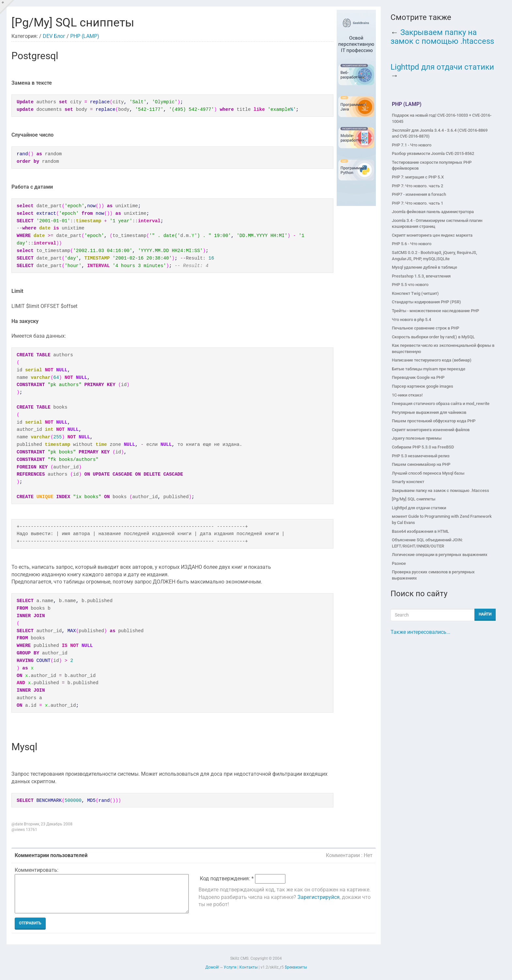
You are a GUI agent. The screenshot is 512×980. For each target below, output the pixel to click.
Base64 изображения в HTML (420, 531)
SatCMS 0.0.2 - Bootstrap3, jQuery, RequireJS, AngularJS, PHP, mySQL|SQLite (434, 256)
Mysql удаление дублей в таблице (424, 267)
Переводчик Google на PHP (418, 377)
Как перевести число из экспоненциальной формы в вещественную (443, 348)
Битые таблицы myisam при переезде (429, 369)
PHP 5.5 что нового (410, 285)
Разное (399, 563)
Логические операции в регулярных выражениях (440, 555)
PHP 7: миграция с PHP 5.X (418, 177)
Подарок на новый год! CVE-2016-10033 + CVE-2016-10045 (442, 118)
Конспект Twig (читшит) (415, 293)
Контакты (248, 967)
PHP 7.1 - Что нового (412, 145)
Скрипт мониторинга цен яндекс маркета (432, 235)
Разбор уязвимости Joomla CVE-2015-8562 (433, 153)
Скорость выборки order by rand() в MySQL (433, 337)
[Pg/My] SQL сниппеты (414, 499)
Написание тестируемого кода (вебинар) (432, 360)
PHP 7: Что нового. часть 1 (417, 203)
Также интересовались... (420, 632)
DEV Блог (54, 36)
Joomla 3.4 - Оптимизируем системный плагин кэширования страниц (437, 224)
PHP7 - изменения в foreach (419, 194)
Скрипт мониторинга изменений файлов (431, 430)
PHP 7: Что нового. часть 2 (417, 186)
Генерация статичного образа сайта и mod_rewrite (441, 404)
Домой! (212, 967)
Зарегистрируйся (319, 897)
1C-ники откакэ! (407, 395)
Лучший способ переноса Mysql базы (428, 473)
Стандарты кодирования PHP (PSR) (426, 302)
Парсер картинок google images (423, 386)
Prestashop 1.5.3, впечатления (421, 276)
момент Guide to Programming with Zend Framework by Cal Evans (442, 519)
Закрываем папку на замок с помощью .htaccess (442, 37)
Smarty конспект (408, 482)
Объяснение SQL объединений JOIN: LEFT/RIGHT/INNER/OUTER (427, 543)
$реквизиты (296, 967)
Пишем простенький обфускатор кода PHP (434, 421)
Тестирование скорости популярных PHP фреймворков (432, 165)
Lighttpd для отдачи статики (442, 67)
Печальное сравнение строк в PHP (425, 328)
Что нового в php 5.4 (411, 320)
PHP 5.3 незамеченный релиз (421, 456)
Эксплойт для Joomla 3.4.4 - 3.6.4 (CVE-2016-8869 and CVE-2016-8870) (440, 133)
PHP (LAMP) (85, 36)
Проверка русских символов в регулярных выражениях (433, 575)
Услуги (230, 967)
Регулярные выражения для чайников (429, 412)
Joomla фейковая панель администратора (433, 212)
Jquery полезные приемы (417, 438)
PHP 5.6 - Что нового (412, 244)
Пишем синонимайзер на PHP (421, 464)
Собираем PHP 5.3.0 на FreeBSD (423, 447)
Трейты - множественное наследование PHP (435, 311)
